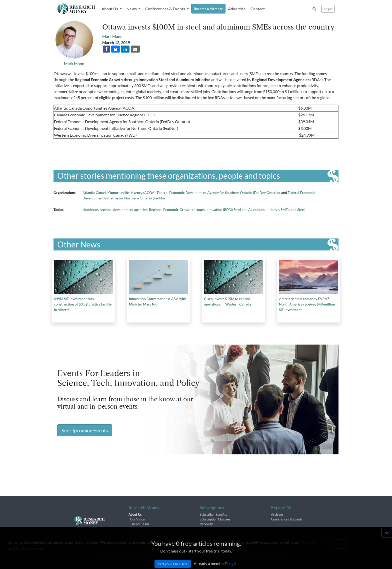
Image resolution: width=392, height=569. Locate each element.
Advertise (237, 9)
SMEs (285, 210)
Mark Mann (74, 63)
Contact (258, 9)
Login (328, 9)
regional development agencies (124, 210)
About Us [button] (110, 9)
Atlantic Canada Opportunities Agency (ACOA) (119, 193)
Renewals (207, 524)
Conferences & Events (287, 519)
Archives (277, 514)
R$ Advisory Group (144, 529)
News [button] (132, 9)
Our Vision (137, 519)
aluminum (90, 210)
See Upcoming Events (85, 430)
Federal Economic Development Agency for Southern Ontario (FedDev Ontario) (218, 193)
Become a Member (208, 9)
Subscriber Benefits (213, 514)
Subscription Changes (215, 519)
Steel (301, 210)
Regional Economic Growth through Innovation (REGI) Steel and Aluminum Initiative (214, 210)
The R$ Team (139, 524)
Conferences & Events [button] (165, 9)
